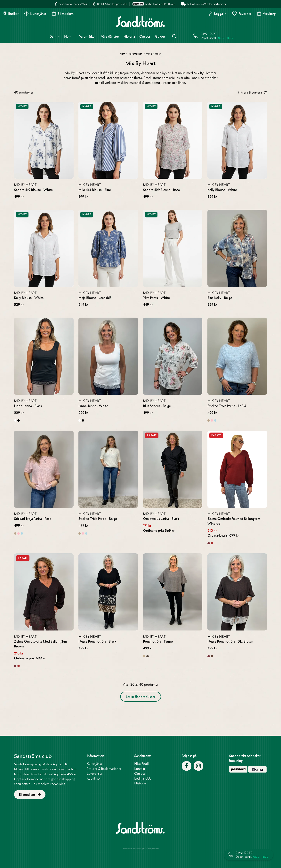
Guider (160, 36)
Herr (68, 36)
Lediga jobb (143, 778)
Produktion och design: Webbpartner (141, 848)
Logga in (218, 14)
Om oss (145, 36)
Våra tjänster (110, 36)
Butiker (11, 14)
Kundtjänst (35, 14)
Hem (122, 54)
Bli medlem (63, 14)
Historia (129, 36)
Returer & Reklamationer (104, 769)
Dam (53, 36)
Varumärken (88, 36)
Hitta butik (142, 763)
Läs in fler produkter (141, 697)
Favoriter (242, 14)
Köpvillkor (94, 778)
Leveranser (95, 773)
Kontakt (140, 769)
